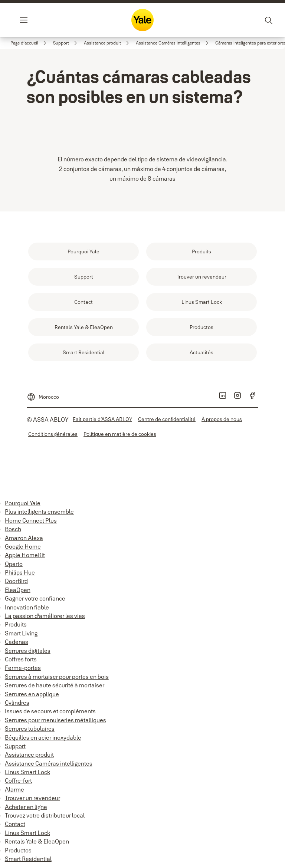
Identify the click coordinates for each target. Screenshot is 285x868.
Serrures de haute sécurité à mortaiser (55, 685)
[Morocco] (43, 394)
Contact (15, 824)
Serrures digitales (28, 651)
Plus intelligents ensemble (39, 512)
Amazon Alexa (24, 538)
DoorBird (16, 581)
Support (15, 746)
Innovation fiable (27, 607)
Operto (14, 564)
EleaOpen (18, 590)
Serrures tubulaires (30, 729)
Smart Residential (28, 859)
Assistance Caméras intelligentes (49, 763)
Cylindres (17, 703)
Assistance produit (29, 754)
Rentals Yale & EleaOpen (37, 841)
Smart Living (21, 633)
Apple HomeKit (25, 555)
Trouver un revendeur (32, 798)
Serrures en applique (32, 694)
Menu (36, 20)
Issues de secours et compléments (50, 711)
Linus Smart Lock (27, 772)
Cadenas (17, 642)
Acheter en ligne (26, 807)
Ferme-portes (23, 668)
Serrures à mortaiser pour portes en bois (57, 677)
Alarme (14, 789)
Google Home (23, 546)
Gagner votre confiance (35, 598)
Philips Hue (20, 572)
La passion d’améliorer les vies (45, 616)
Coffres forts (21, 659)
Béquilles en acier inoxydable (43, 737)
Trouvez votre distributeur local (45, 815)
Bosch (13, 529)
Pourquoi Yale (23, 503)
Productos (18, 850)
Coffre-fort (18, 780)
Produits (16, 624)
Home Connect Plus (31, 520)
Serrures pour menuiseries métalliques (55, 720)
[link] (30, 43)
